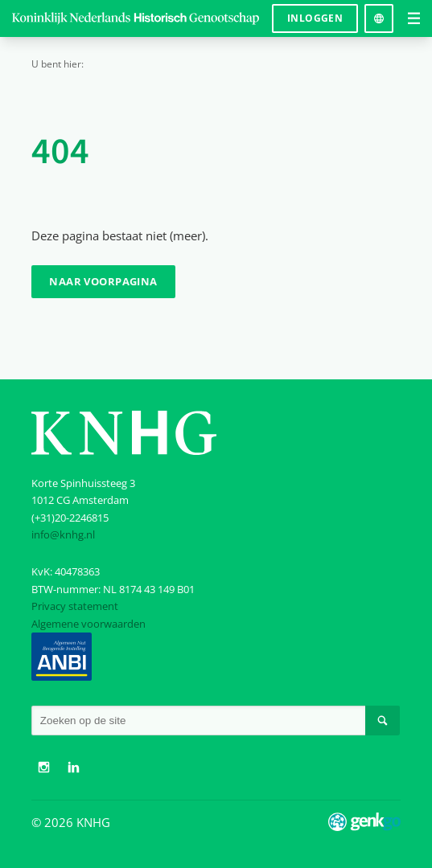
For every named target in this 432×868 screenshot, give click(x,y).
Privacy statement (75, 606)
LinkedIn (74, 767)
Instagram (44, 767)
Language (379, 12)
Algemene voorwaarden (88, 624)
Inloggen (315, 18)
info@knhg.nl (63, 534)
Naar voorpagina (103, 281)
